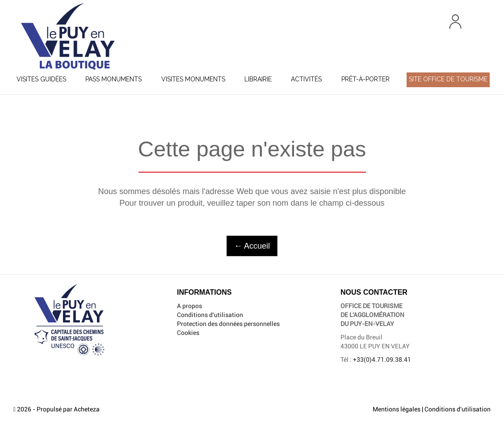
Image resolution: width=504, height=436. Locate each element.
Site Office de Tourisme (448, 79)
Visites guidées (41, 79)
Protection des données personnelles (228, 324)
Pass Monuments (113, 79)
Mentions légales (397, 409)
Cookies (188, 333)
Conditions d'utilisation (210, 315)
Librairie (258, 79)
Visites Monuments (193, 79)
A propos (189, 306)
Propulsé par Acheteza (68, 409)
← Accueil (252, 246)
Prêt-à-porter (365, 79)
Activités (306, 79)
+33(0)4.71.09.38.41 (382, 360)
